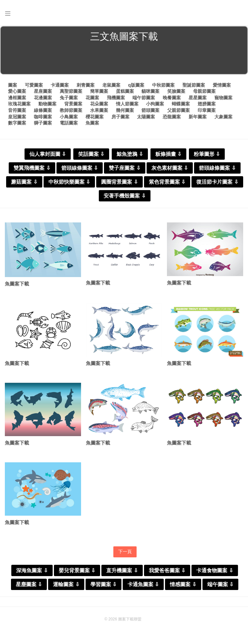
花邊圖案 (43, 98)
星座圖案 (43, 91)
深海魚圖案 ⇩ (32, 570)
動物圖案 (47, 104)
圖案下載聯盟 (130, 619)
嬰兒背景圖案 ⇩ (77, 570)
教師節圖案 (71, 110)
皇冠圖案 (17, 117)
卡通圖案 (60, 85)
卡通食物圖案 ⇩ (215, 570)
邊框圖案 (17, 98)
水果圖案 (99, 110)
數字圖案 (17, 123)
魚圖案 (92, 123)
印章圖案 (207, 110)
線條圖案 (43, 110)
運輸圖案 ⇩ (66, 584)
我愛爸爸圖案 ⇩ (167, 570)
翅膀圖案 (207, 104)
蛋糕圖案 (125, 91)
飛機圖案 (116, 98)
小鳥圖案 (69, 117)
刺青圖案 (86, 85)
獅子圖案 (43, 123)
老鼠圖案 (111, 85)
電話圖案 (69, 123)
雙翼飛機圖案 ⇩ (32, 168)
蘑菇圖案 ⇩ (24, 182)
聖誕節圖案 (194, 85)
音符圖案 (17, 110)
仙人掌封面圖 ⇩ (48, 154)
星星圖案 (198, 98)
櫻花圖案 (95, 117)
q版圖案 (136, 85)
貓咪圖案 (150, 91)
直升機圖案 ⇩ (122, 570)
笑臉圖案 (176, 91)
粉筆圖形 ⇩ (207, 154)
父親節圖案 (179, 110)
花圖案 (92, 98)
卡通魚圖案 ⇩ (143, 584)
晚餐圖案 (172, 98)
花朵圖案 (99, 104)
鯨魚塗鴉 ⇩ (130, 154)
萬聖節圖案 (71, 91)
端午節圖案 (144, 98)
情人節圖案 (127, 104)
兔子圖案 (69, 98)
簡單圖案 (99, 91)
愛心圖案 (17, 91)
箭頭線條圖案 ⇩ (80, 168)
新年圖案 (198, 117)
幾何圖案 (125, 110)
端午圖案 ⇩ (220, 584)
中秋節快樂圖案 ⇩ (69, 182)
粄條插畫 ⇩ (168, 154)
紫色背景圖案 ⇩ (167, 182)
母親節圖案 (204, 91)
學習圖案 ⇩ (103, 584)
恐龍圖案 (172, 117)
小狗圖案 (155, 104)
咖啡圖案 (43, 117)
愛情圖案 (222, 85)
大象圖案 (223, 117)
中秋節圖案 (163, 85)
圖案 (13, 85)
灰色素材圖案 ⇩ (170, 168)
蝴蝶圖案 (181, 104)
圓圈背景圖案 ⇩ (119, 182)
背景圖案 (73, 104)
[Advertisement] (124, 59)
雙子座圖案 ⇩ (124, 168)
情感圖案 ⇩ (183, 584)
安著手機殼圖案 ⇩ (124, 196)
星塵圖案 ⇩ (29, 584)
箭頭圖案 (150, 110)
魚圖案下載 (17, 284)
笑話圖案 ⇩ (91, 154)
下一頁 (125, 552)
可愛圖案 (34, 85)
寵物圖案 (223, 98)
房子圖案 (120, 117)
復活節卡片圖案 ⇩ (217, 182)
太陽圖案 (146, 117)
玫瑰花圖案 (19, 104)
